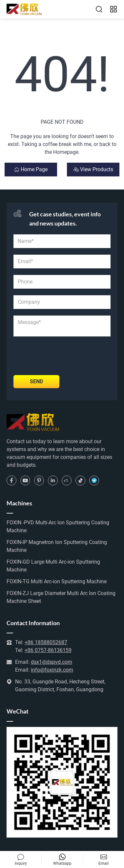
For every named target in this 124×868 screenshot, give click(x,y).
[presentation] (63, 356)
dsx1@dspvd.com (52, 662)
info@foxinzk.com (52, 670)
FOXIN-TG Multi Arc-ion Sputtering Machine (57, 581)
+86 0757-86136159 (48, 650)
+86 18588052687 (46, 642)
